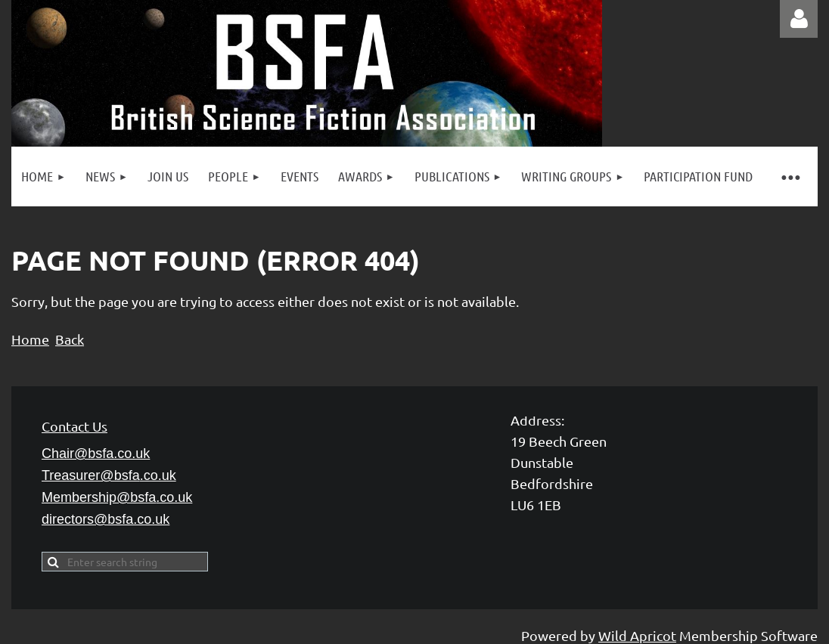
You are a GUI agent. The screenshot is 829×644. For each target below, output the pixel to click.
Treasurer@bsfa (109, 475)
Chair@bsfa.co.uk (96, 454)
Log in (799, 19)
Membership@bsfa (117, 497)
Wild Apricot (637, 635)
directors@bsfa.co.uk (106, 519)
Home (30, 339)
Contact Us (75, 426)
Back (70, 339)
